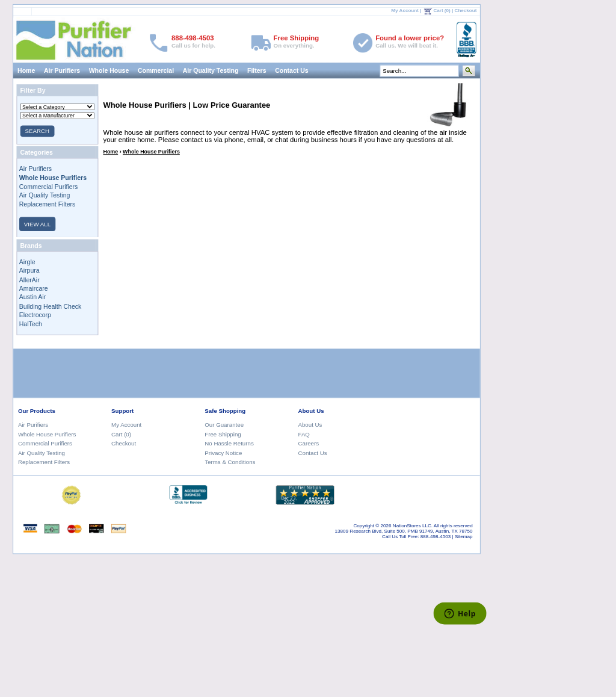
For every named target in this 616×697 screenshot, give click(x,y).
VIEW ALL (37, 224)
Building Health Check (50, 306)
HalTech (31, 324)
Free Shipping (223, 434)
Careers (308, 443)
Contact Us (292, 70)
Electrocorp (35, 315)
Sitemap (464, 537)
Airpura (29, 270)
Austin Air (32, 297)
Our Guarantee (224, 425)
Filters (257, 70)
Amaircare (34, 288)
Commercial (156, 70)
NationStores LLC (412, 526)
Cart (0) (442, 10)
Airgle (27, 262)
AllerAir (29, 279)
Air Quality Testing (210, 70)
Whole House (109, 70)
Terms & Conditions (230, 462)
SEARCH (37, 131)
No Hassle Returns (229, 443)
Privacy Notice (223, 452)
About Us (310, 425)
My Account (405, 10)
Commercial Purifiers (49, 186)
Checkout (465, 10)
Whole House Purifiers (151, 152)
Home (26, 70)
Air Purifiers (62, 70)
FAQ (303, 434)
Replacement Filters (48, 204)
